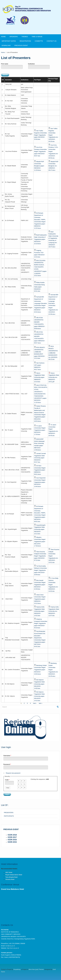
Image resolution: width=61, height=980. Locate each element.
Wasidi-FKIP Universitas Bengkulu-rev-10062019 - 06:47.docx (53, 166)
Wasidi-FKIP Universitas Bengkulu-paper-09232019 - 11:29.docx (39, 166)
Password (7, 764)
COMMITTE (39, 41)
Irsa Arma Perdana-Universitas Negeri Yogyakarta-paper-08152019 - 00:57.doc (40, 152)
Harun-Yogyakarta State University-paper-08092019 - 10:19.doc (39, 377)
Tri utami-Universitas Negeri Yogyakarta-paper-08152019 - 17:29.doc (40, 430)
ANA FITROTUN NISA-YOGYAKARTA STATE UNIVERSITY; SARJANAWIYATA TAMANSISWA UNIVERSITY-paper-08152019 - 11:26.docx (41, 394)
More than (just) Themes (36, 969)
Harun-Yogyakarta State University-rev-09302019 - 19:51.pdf (54, 377)
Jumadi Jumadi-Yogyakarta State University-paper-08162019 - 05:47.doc (40, 458)
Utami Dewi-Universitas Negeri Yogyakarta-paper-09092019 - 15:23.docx (40, 599)
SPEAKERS (14, 37)
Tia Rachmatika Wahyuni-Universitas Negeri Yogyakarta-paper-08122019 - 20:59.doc (41, 570)
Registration (25, 41)
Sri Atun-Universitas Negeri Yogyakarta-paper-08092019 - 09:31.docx (40, 470)
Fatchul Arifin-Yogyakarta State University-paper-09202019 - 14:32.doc (39, 611)
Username (7, 756)
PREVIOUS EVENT (21, 45)
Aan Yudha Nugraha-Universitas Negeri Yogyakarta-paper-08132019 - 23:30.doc (41, 135)
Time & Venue (37, 37)
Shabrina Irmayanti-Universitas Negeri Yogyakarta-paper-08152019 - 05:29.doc (41, 623)
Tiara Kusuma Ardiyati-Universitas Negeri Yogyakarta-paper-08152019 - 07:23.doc (40, 556)
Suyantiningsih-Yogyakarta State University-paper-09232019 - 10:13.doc (40, 529)
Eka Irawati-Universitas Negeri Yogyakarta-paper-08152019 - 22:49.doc (40, 585)
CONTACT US (52, 41)
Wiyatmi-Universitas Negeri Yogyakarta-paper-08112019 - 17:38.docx (40, 542)
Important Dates (9, 41)
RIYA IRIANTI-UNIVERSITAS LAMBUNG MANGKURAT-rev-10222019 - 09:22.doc (53, 353)
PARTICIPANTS (9, 816)
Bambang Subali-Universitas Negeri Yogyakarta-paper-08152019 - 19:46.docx (41, 670)
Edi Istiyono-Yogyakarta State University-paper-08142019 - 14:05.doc (39, 684)
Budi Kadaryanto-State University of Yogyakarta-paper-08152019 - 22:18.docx (41, 239)
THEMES (25, 37)
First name (5, 64)
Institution (31, 64)
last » (41, 703)
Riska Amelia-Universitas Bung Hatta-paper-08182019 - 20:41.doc (39, 287)
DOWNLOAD (6, 45)
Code (7, 780)
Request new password (13, 773)
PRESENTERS (9, 813)
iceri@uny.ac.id (10, 946)
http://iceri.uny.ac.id (13, 948)
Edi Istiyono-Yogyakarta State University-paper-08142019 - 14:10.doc (39, 696)
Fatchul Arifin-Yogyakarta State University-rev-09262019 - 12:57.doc (54, 611)
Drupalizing (17, 969)
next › (35, 703)
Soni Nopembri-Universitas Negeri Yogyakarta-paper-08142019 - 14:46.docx (40, 482)
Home (3, 37)
